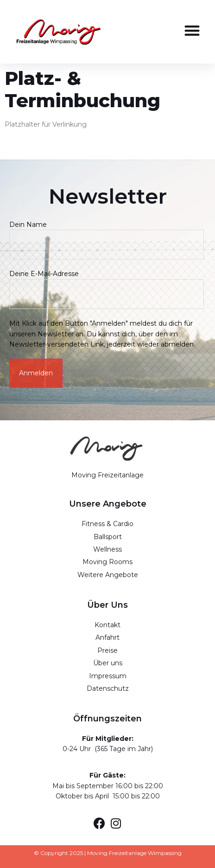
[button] (192, 30)
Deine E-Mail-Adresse (107, 284)
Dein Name (107, 235)
